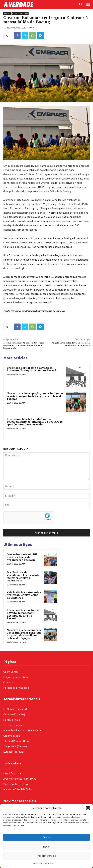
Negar (46, 847)
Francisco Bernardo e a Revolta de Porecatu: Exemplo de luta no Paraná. (32, 369)
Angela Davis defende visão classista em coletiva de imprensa (71, 344)
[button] (88, 808)
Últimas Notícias (20, 14)
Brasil (7, 14)
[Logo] (40, 4)
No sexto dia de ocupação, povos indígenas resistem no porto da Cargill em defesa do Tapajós (35, 396)
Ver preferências (47, 856)
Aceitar (46, 838)
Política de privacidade (43, 863)
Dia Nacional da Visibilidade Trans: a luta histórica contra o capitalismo (23, 577)
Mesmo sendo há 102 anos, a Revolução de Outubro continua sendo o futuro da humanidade (24, 346)
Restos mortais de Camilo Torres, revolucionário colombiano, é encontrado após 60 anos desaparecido (35, 422)
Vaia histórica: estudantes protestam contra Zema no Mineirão (24, 595)
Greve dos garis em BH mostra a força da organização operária (22, 557)
